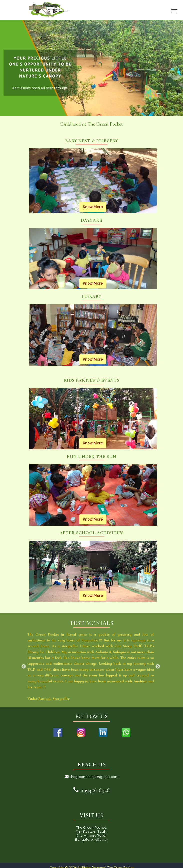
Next (158, 667)
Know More (93, 207)
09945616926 (91, 790)
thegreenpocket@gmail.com (92, 777)
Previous (24, 667)
